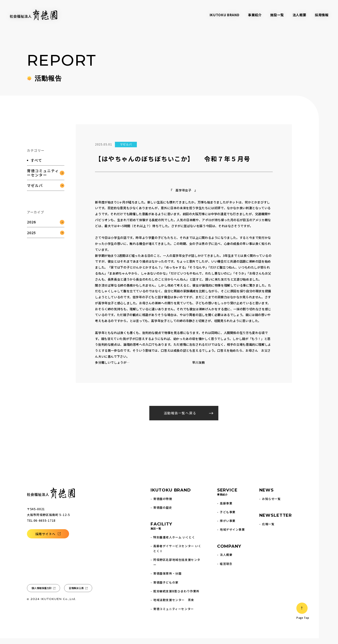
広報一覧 (268, 530)
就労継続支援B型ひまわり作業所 (176, 597)
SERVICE (227, 498)
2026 (32, 233)
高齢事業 (226, 509)
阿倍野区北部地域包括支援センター (177, 568)
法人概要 (299, 15)
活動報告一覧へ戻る (180, 419)
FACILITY (161, 532)
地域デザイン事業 (232, 535)
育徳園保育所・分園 (167, 579)
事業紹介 (255, 15)
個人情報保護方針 (42, 594)
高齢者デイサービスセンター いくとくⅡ (177, 554)
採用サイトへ (45, 540)
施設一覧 (277, 15)
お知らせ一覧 (271, 504)
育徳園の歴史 (163, 513)
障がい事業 (228, 526)
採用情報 (322, 15)
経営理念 (226, 569)
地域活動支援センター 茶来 (174, 606)
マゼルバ (35, 197)
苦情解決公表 (76, 594)
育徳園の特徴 (163, 504)
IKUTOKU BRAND (225, 15)
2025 (32, 244)
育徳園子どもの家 (166, 588)
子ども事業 (228, 518)
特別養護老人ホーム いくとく (174, 543)
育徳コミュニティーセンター (43, 184)
